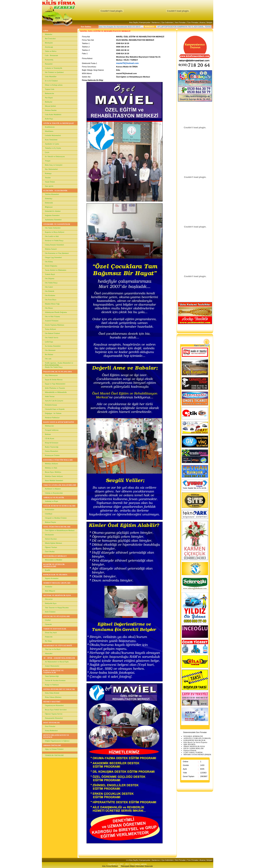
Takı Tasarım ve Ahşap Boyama (57, 607)
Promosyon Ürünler (52, 455)
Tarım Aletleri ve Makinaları (56, 270)
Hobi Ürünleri (50, 612)
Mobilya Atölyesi (51, 464)
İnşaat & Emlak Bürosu (54, 379)
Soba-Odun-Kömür (52, 693)
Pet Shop (48, 641)
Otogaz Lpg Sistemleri (53, 257)
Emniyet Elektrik (190, 750)
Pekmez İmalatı (51, 110)
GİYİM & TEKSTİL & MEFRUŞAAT (59, 123)
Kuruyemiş (49, 60)
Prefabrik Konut (51, 405)
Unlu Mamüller (51, 76)
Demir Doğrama (51, 266)
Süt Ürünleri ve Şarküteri (54, 72)
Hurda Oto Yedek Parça (54, 367)
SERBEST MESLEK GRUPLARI (57, 583)
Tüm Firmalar (193, 22)
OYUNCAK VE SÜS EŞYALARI (56, 616)
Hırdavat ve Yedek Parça (54, 240)
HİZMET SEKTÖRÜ (52, 702)
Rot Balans (49, 354)
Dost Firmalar (50, 726)
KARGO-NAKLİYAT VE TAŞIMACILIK (53, 671)
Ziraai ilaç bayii (51, 632)
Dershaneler (49, 535)
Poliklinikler (50, 509)
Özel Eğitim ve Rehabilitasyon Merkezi (60, 530)
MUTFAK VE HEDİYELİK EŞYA (57, 595)
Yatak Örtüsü (50, 182)
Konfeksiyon (50, 127)
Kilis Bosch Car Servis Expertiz (195, 742)
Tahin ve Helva (51, 51)
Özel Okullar (50, 551)
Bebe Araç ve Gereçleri (54, 165)
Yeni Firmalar (180, 22)
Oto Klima (49, 262)
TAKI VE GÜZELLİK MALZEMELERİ (60, 485)
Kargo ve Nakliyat (52, 685)
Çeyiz (47, 152)
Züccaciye (49, 599)
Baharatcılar (50, 93)
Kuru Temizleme (51, 140)
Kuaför (48, 570)
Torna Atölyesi (50, 329)
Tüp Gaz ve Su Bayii (53, 649)
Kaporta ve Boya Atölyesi (55, 232)
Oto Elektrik (50, 291)
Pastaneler (49, 64)
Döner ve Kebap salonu (54, 85)
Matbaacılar (49, 426)
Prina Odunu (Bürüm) (53, 697)
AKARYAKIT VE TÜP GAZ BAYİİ (58, 645)
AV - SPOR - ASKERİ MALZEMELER (59, 658)
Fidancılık (49, 637)
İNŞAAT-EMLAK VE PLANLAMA (58, 372)
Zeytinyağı (49, 47)
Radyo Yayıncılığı (52, 447)
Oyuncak (48, 624)
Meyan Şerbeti (50, 106)
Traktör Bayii (50, 274)
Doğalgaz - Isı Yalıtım (53, 413)
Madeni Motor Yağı (52, 304)
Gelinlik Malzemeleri (53, 135)
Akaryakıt (49, 653)
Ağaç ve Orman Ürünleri (54, 749)
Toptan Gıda (50, 89)
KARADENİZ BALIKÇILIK (195, 740)
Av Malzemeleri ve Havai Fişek (57, 662)
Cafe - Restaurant (51, 55)
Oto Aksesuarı (50, 350)
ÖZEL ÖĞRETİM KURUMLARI (57, 527)
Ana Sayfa (134, 22)
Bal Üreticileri (50, 38)
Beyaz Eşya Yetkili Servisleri (56, 710)
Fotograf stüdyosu (52, 430)
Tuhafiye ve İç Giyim (53, 148)
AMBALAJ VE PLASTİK (54, 497)
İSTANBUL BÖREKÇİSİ (193, 736)
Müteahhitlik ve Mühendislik (56, 392)
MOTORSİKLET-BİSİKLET (55, 556)
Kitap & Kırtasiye (52, 443)
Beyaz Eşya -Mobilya (53, 472)
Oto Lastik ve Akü (52, 236)
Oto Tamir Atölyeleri (53, 228)
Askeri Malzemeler (52, 666)
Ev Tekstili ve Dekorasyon (55, 156)
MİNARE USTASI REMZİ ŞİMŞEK (197, 754)
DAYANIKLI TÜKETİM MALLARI (58, 460)
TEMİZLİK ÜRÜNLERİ (54, 755)
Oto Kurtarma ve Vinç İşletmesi (57, 253)
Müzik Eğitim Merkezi (53, 543)
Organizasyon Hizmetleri (54, 705)
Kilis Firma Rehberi (110, 866)
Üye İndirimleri (167, 22)
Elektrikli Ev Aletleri (53, 211)
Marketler (49, 34)
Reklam (48, 434)
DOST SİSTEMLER (51, 723)
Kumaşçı (48, 173)
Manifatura (49, 131)
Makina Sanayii (51, 249)
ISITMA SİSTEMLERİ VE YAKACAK (59, 689)
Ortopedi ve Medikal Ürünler (56, 518)
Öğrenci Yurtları (51, 547)
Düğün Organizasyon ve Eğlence (57, 741)
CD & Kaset (50, 438)
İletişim (209, 22)
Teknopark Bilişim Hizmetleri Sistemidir (137, 866)
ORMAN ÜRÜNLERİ (52, 745)
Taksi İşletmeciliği (52, 676)
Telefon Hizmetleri (52, 194)
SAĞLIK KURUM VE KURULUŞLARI (59, 506)
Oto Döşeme (50, 278)
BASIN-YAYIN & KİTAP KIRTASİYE (59, 422)
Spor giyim (49, 186)
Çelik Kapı (49, 342)
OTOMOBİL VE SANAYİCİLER (57, 224)
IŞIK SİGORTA (189, 744)
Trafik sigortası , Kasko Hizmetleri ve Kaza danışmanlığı (59, 363)
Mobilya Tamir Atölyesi (54, 476)
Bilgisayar (49, 207)
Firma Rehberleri (51, 730)
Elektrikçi (49, 198)
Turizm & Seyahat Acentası (55, 680)
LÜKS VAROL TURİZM (193, 752)
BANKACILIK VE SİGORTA (55, 575)
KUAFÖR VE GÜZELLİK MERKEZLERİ (54, 565)
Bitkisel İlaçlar (50, 522)
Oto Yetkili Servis (52, 337)
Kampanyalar (145, 22)
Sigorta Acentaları (52, 578)
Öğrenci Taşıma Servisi (54, 714)
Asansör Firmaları (52, 321)
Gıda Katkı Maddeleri (53, 114)
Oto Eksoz (49, 308)
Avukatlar (49, 587)
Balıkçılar (49, 102)
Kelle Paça (49, 119)
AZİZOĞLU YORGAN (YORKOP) (197, 738)
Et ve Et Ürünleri (51, 81)
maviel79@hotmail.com (127, 63)
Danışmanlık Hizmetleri (54, 718)
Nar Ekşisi (49, 98)
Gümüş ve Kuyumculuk (54, 493)
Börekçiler (49, 43)
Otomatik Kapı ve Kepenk (55, 409)
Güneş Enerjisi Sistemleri (54, 245)
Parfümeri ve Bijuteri (53, 489)
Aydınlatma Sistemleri (53, 220)
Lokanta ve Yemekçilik (54, 68)
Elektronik (49, 203)
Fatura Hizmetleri (52, 451)
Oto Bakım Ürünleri (52, 333)
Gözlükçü (49, 514)
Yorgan (48, 161)
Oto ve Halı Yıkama (52, 316)
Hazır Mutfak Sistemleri (54, 480)
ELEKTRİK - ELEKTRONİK (55, 191)
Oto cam (48, 359)
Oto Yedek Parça (51, 283)
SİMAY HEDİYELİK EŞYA (194, 746)
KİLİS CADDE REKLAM (193, 748)
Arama (202, 22)
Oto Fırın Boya (51, 300)
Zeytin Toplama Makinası (54, 325)
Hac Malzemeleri (51, 169)
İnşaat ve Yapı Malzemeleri (55, 384)
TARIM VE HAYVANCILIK (55, 629)
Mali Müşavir (50, 591)
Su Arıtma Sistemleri (53, 346)
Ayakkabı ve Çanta (52, 144)
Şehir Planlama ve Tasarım (55, 388)
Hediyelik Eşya (51, 603)
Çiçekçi (48, 620)
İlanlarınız (156, 22)
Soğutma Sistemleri (52, 215)
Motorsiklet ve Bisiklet (53, 560)
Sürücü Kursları (51, 539)
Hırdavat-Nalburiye (52, 417)
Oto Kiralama (50, 295)
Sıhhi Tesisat (50, 396)
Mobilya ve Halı (51, 468)
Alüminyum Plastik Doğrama (56, 312)
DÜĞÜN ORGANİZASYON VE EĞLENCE (56, 736)
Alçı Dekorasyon (51, 375)
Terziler (48, 178)
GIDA (46, 31)
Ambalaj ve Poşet (52, 501)
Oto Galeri (49, 287)
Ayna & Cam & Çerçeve (54, 401)
